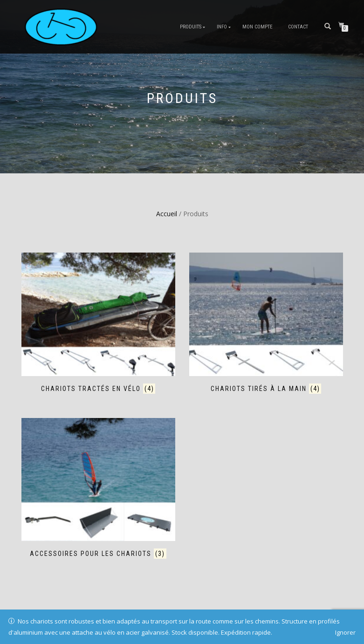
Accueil (167, 214)
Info (222, 27)
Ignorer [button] (345, 632)
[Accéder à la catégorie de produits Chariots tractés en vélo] (98, 324)
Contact (298, 27)
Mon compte (258, 27)
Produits (191, 27)
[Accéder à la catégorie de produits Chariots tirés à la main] (266, 324)
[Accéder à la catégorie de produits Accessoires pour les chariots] (98, 490)
